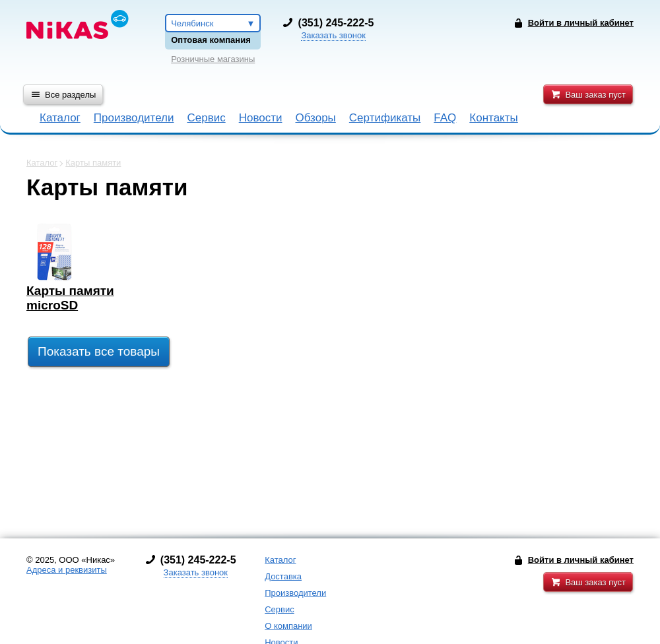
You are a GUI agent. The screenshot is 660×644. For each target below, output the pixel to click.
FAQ (445, 118)
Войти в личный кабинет (581, 560)
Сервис (206, 118)
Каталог (60, 118)
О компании (288, 626)
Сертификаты (385, 118)
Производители (134, 118)
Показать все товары (99, 351)
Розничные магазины (213, 59)
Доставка (283, 576)
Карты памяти (93, 163)
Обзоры (316, 118)
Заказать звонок (333, 35)
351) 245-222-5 (337, 23)
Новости (261, 118)
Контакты (493, 118)
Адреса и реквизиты (67, 570)
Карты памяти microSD (70, 298)
